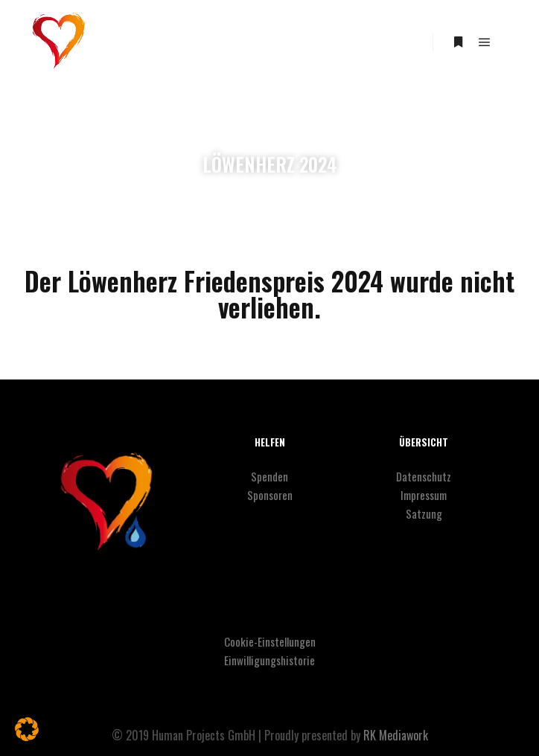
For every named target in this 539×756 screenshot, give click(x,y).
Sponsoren (270, 495)
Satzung (424, 513)
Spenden (269, 476)
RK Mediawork (396, 735)
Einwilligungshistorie (269, 660)
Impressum (424, 495)
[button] (27, 729)
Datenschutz (424, 476)
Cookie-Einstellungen (270, 641)
